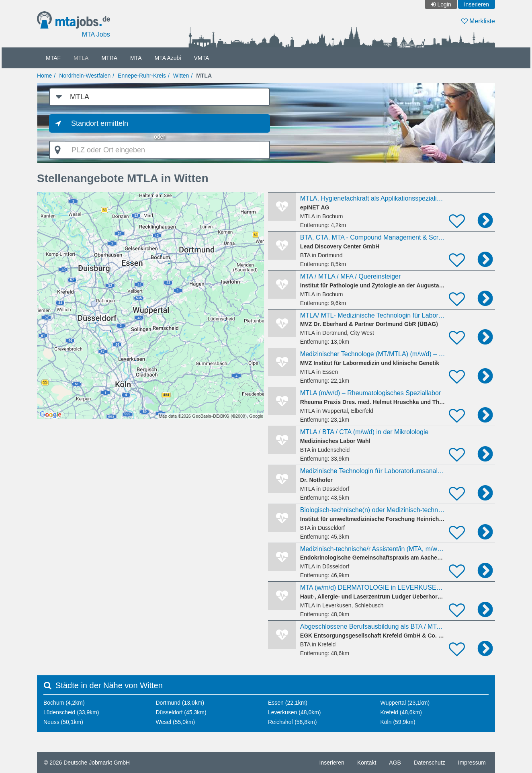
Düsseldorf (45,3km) (181, 712)
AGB (395, 763)
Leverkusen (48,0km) (295, 712)
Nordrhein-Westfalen (85, 76)
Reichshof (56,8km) (292, 722)
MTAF (53, 58)
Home (44, 76)
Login (444, 4)
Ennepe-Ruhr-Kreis (142, 76)
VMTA (202, 58)
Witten (181, 76)
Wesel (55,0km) (176, 722)
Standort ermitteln (100, 123)
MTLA (81, 58)
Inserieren (477, 4)
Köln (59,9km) (398, 722)
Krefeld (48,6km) (401, 712)
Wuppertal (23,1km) (405, 703)
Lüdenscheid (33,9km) (71, 712)
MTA (136, 58)
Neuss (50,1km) (63, 722)
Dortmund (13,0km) (180, 703)
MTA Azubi (168, 58)
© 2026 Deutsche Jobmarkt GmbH (87, 763)
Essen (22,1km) (288, 703)
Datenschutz (430, 763)
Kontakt (367, 763)
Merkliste (478, 21)
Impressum (472, 763)
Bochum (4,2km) (64, 703)
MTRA (109, 58)
